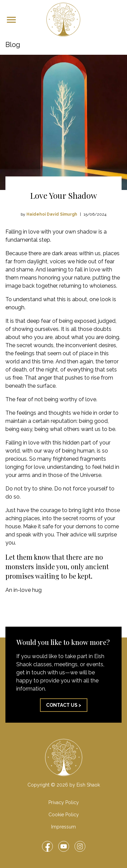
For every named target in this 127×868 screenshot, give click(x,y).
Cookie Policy (64, 815)
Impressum (63, 827)
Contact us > (64, 705)
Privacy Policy (64, 802)
